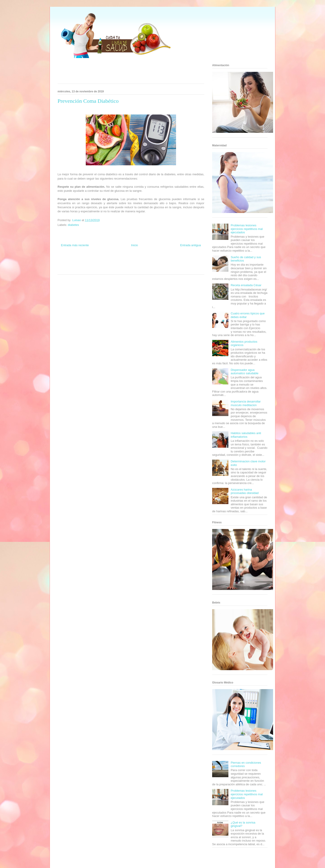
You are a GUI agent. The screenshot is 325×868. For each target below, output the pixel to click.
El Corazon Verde (123, 269)
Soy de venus (71, 265)
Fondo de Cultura (135, 261)
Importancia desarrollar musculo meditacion (246, 403)
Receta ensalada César (246, 285)
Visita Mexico (107, 269)
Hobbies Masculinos (168, 261)
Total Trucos (104, 265)
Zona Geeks (151, 261)
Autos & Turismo (147, 265)
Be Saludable (82, 261)
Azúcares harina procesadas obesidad (245, 491)
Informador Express (99, 261)
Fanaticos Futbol (165, 265)
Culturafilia (138, 269)
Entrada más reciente (75, 245)
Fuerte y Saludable (87, 265)
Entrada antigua (190, 245)
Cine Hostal (116, 265)
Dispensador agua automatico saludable (245, 372)
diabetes (73, 225)
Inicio (135, 245)
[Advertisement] (125, 72)
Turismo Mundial (78, 269)
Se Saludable (93, 269)
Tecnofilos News (186, 261)
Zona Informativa (66, 261)
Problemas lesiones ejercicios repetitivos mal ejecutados (247, 229)
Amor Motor (150, 269)
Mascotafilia (180, 265)
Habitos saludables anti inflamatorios (246, 435)
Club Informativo (118, 261)
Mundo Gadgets (131, 265)
